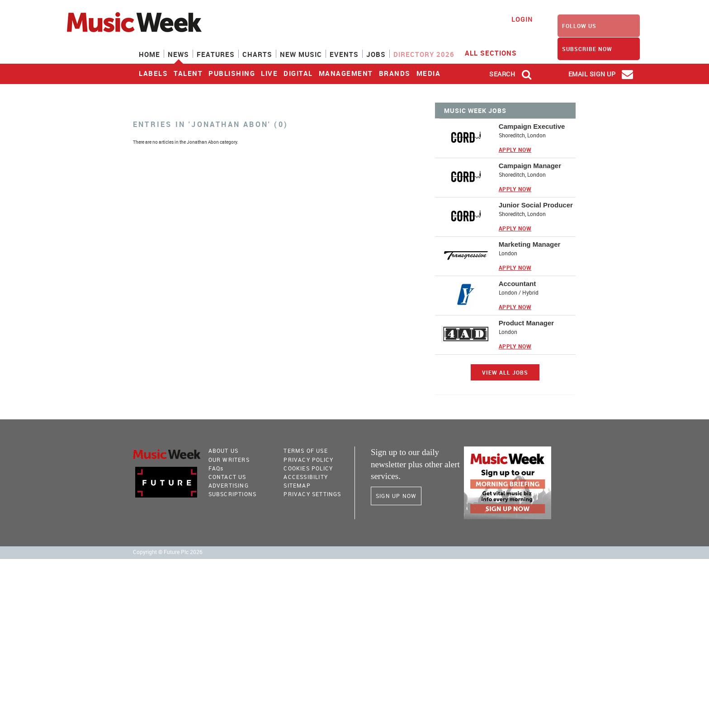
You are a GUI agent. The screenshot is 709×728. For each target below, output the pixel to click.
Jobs (376, 54)
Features (216, 54)
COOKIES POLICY (308, 468)
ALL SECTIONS (496, 52)
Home (149, 54)
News (178, 54)
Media (429, 73)
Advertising (229, 485)
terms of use (305, 451)
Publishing (232, 73)
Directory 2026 (424, 54)
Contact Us (227, 477)
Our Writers (229, 460)
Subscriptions (233, 494)
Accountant (518, 284)
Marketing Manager (530, 244)
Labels (153, 73)
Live (269, 73)
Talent (188, 73)
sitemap (297, 485)
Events (344, 54)
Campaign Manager (530, 166)
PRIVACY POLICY (308, 460)
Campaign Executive (532, 126)
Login (522, 19)
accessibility (306, 477)
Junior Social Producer (536, 205)
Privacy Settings (312, 494)
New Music (301, 54)
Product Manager (527, 323)
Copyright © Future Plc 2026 (168, 552)
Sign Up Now (396, 496)
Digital (298, 73)
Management (346, 73)
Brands (395, 73)
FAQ (216, 468)
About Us (224, 451)
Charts (257, 54)
